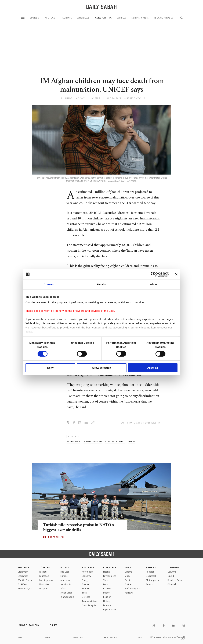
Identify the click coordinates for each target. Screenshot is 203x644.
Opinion (173, 568)
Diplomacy (23, 572)
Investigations (46, 580)
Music (128, 576)
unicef (132, 441)
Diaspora (44, 589)
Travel (106, 580)
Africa (122, 18)
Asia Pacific (104, 18)
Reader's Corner (176, 580)
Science (107, 593)
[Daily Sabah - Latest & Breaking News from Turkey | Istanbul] (101, 7)
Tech (84, 593)
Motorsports (152, 580)
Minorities (44, 584)
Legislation (23, 576)
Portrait (128, 584)
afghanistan (73, 441)
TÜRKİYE (45, 568)
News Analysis (25, 589)
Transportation (89, 601)
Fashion (107, 589)
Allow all (153, 368)
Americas (83, 18)
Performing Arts (133, 589)
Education (44, 576)
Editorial (172, 584)
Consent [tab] (49, 284)
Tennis (149, 584)
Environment (109, 576)
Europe (67, 18)
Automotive (88, 572)
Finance (86, 584)
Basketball (151, 576)
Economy (86, 576)
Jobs (20, 637)
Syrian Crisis (140, 18)
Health (106, 572)
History (107, 601)
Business (88, 568)
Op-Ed (171, 576)
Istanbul (43, 572)
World (35, 18)
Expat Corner (110, 609)
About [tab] (154, 284)
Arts (128, 568)
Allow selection (101, 368)
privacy (48, 637)
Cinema (128, 572)
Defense (86, 597)
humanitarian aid (93, 441)
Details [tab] (101, 284)
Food (106, 584)
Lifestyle (110, 568)
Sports (151, 568)
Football (150, 572)
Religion (107, 597)
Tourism (86, 589)
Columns (172, 572)
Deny (50, 368)
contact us (111, 637)
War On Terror (25, 580)
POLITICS (24, 568)
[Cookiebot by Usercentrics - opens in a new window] (153, 274)
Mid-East (51, 18)
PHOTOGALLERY (56, 537)
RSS (140, 637)
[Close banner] (176, 274)
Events (128, 580)
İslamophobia (67, 597)
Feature (107, 605)
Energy (85, 580)
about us (78, 637)
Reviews (129, 593)
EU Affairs (22, 584)
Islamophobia (164, 18)
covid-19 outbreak (115, 441)
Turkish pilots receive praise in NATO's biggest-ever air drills (80, 527)
